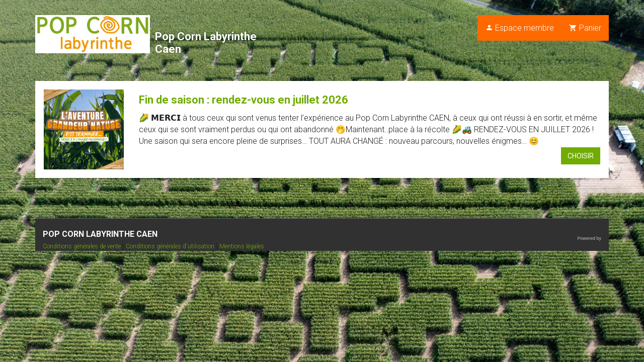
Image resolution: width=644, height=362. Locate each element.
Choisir (581, 156)
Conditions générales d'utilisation (171, 246)
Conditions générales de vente (83, 246)
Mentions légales (242, 246)
